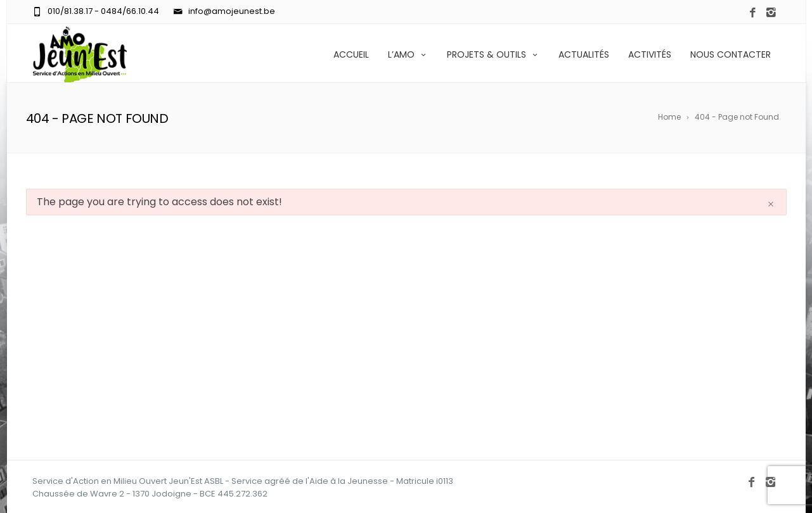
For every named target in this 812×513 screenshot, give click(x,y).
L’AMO (408, 54)
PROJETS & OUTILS (493, 54)
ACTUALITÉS (584, 54)
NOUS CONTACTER (731, 54)
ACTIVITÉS (650, 54)
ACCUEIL (351, 54)
